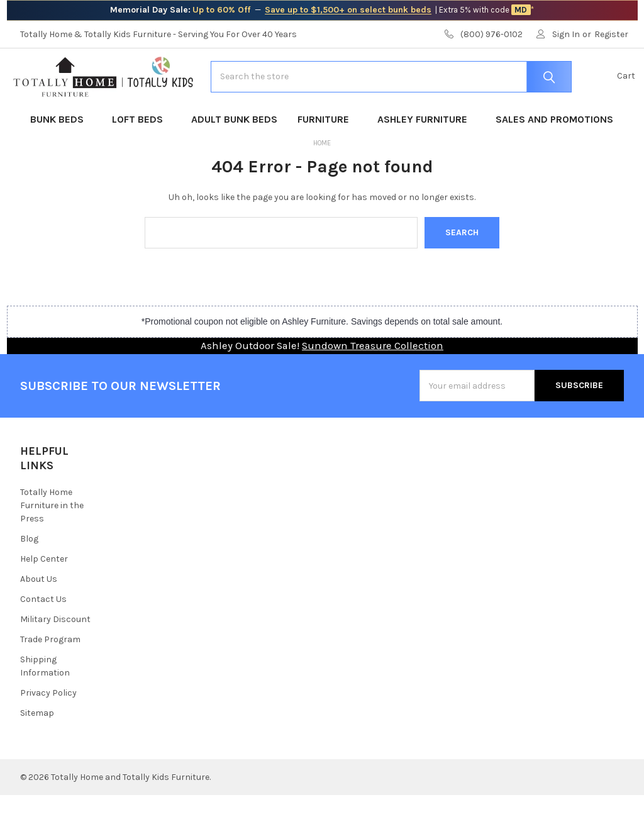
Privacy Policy (48, 727)
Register (611, 34)
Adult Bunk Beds (234, 153)
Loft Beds (142, 153)
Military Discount (55, 653)
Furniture (327, 153)
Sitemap (37, 747)
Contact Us (43, 633)
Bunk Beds (61, 153)
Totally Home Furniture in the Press (52, 539)
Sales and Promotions (554, 153)
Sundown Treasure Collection (373, 380)
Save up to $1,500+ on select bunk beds (348, 10)
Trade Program (50, 673)
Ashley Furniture (426, 153)
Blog (29, 573)
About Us (39, 613)
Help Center (44, 593)
